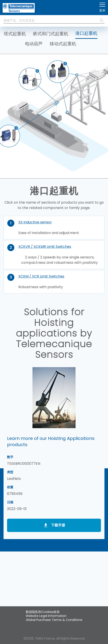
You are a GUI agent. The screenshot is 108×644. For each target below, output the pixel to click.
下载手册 (58, 525)
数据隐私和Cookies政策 (43, 612)
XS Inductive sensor (35, 222)
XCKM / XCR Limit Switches (41, 276)
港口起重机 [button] (86, 33)
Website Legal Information (46, 616)
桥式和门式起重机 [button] (51, 34)
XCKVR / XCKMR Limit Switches (45, 247)
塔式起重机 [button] (15, 34)
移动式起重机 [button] (63, 44)
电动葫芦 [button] (34, 44)
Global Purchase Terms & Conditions (54, 620)
